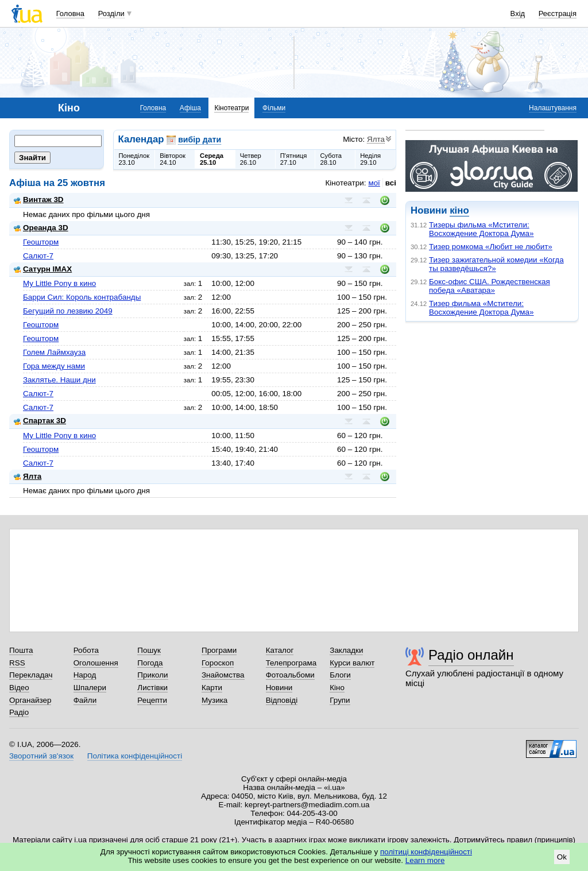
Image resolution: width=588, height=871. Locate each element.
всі (391, 183)
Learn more (425, 860)
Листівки (152, 688)
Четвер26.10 (251, 159)
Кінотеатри (231, 108)
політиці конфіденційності (426, 852)
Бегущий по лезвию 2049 (68, 311)
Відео (19, 688)
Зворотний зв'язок (41, 756)
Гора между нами (54, 366)
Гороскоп (218, 663)
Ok (562, 857)
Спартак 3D (40, 421)
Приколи (152, 675)
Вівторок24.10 (173, 159)
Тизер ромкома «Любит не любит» (491, 247)
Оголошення (96, 663)
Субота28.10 (331, 159)
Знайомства (223, 675)
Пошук (149, 650)
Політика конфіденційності (135, 756)
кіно (459, 210)
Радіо (19, 712)
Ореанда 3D (41, 228)
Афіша (190, 108)
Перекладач (31, 675)
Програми (219, 650)
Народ (85, 675)
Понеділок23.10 (134, 159)
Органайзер (30, 700)
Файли (85, 700)
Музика (214, 700)
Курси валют (352, 663)
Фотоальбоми (290, 675)
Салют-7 (38, 256)
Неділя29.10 (370, 159)
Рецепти (152, 700)
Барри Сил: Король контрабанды (82, 297)
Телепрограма (291, 663)
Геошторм (41, 242)
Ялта (28, 476)
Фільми (274, 108)
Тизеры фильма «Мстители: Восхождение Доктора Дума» (481, 229)
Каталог (280, 650)
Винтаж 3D (39, 200)
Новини (279, 688)
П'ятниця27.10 (294, 159)
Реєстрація (558, 13)
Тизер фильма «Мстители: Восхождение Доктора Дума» (481, 308)
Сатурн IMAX (43, 269)
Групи (340, 700)
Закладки (346, 650)
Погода (150, 663)
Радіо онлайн (471, 655)
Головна (70, 13)
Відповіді (282, 700)
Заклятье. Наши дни (59, 380)
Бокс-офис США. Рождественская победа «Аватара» (490, 286)
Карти (212, 688)
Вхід (518, 13)
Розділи (111, 13)
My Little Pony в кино (59, 283)
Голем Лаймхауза (54, 352)
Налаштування (553, 108)
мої (374, 183)
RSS (17, 663)
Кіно (337, 688)
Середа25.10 (212, 159)
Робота (86, 650)
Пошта (21, 650)
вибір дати (200, 140)
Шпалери (90, 688)
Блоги (340, 675)
